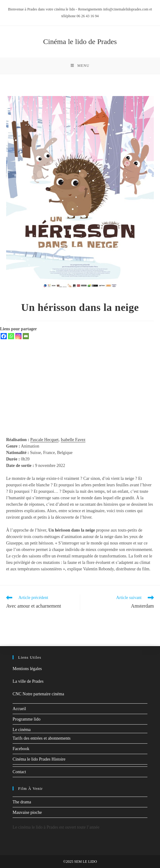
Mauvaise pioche (27, 812)
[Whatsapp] (11, 338)
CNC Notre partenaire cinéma (38, 694)
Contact (19, 772)
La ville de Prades (28, 681)
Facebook (21, 749)
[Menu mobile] (80, 67)
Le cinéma (22, 730)
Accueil (19, 709)
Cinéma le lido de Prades (80, 42)
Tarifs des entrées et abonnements (42, 738)
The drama (22, 802)
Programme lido (27, 719)
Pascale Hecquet (45, 442)
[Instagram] (18, 338)
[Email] (26, 338)
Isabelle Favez (73, 442)
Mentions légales (27, 669)
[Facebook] (4, 338)
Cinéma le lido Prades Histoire (39, 759)
